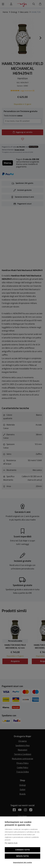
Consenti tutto (22, 850)
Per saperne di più (11, 843)
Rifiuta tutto (22, 856)
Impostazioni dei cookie (22, 862)
